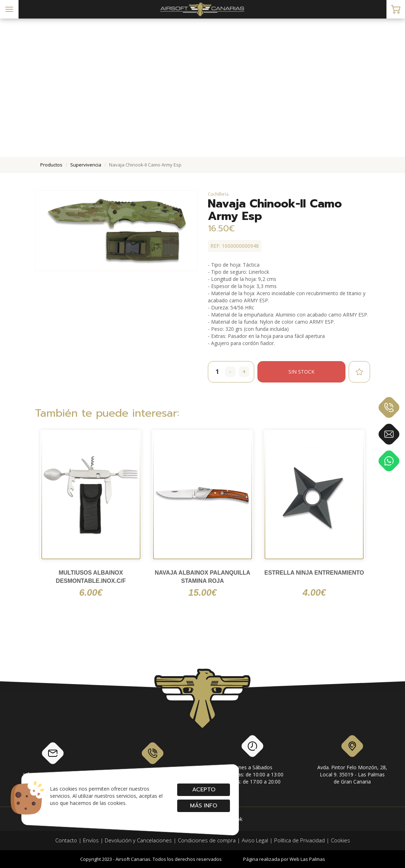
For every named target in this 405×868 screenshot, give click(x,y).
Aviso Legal (255, 840)
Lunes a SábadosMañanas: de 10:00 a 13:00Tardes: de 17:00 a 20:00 (253, 761)
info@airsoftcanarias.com (53, 759)
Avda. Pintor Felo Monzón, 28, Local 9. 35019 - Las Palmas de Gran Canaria (352, 761)
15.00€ (202, 592)
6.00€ (91, 592)
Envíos (91, 840)
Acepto (203, 790)
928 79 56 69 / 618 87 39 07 (153, 759)
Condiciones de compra (207, 840)
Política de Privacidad (299, 840)
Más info (204, 806)
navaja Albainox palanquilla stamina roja (202, 577)
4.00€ (314, 592)
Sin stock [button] (301, 372)
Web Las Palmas (307, 859)
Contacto (66, 840)
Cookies (340, 840)
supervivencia (86, 165)
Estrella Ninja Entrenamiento (314, 573)
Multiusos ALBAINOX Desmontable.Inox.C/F (91, 577)
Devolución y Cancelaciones (138, 840)
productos (51, 165)
